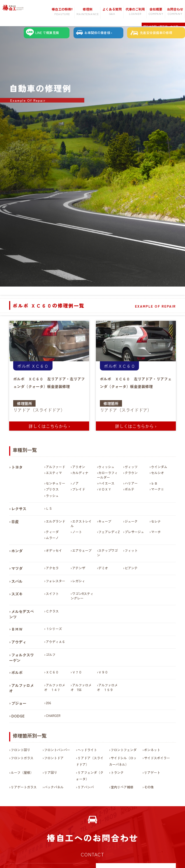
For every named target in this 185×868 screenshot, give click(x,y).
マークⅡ (158, 489)
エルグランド (55, 521)
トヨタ (17, 467)
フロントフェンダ (124, 750)
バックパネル (54, 787)
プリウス (52, 489)
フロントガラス (22, 758)
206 (48, 703)
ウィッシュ (106, 467)
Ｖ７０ (77, 672)
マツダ (17, 569)
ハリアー (131, 483)
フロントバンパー (57, 750)
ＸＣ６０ (40, 366)
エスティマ (54, 473)
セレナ (156, 521)
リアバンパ (86, 787)
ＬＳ (49, 508)
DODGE (18, 716)
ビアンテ (131, 568)
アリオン (79, 467)
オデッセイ (54, 551)
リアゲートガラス (24, 787)
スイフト (52, 594)
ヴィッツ (131, 467)
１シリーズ (54, 629)
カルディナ (80, 473)
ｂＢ (154, 483)
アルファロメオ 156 (81, 687)
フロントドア (54, 758)
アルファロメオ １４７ (55, 687)
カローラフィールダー (107, 475)
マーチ (156, 532)
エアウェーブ (82, 551)
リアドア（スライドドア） (39, 410)
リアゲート (152, 773)
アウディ (19, 642)
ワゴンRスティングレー (82, 596)
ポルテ (130, 489)
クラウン (131, 473)
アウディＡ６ (55, 642)
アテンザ (79, 568)
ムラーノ (52, 538)
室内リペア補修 (122, 787)
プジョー (19, 703)
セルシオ (158, 473)
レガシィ (79, 581)
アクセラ (52, 568)
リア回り (51, 773)
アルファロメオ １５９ (107, 687)
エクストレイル (81, 524)
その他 (149, 787)
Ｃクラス (52, 611)
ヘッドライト (87, 750)
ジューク (131, 521)
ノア (75, 483)
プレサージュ (134, 532)
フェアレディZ (109, 532)
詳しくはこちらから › (49, 426)
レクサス (19, 509)
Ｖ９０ (103, 672)
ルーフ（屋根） (22, 773)
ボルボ (24, 366)
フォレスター (55, 581)
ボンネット (152, 750)
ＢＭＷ (17, 629)
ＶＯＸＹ (105, 489)
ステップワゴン (107, 553)
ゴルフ (51, 654)
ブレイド (79, 489)
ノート (77, 532)
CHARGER (53, 716)
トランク (117, 773)
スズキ (17, 594)
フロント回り (20, 750)
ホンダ (17, 551)
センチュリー (55, 483)
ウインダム (159, 467)
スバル (17, 581)
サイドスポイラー (157, 758)
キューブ (105, 521)
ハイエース (106, 483)
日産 (15, 522)
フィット (131, 551)
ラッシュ (52, 496)
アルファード (55, 467)
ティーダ (52, 532)
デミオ (103, 568)
